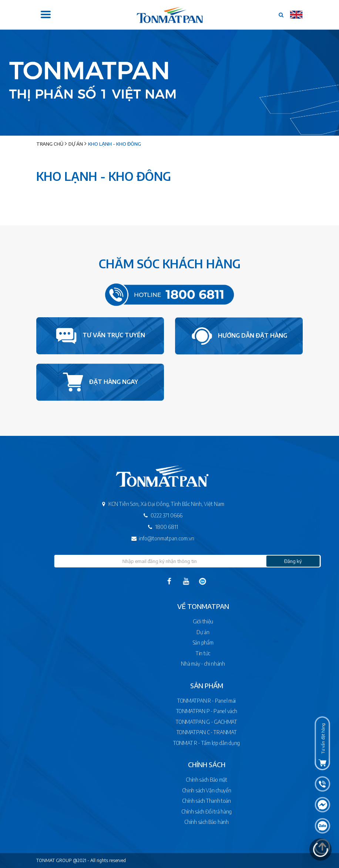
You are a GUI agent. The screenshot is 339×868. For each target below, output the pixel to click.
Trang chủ (50, 144)
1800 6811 (152, 527)
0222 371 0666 (152, 515)
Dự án (76, 144)
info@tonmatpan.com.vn (152, 538)
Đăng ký (308, 561)
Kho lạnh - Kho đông (115, 144)
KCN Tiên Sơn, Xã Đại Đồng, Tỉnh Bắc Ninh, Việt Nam (151, 504)
